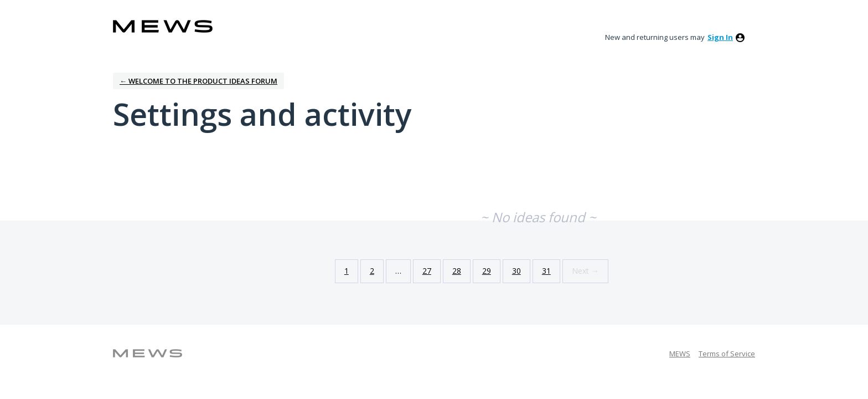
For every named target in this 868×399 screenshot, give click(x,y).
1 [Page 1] (347, 271)
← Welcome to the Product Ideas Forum (198, 81)
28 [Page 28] (457, 271)
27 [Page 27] (427, 271)
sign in (720, 37)
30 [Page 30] (516, 271)
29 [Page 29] (487, 271)
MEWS (680, 354)
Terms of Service (727, 354)
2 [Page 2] (372, 271)
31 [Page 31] (546, 271)
